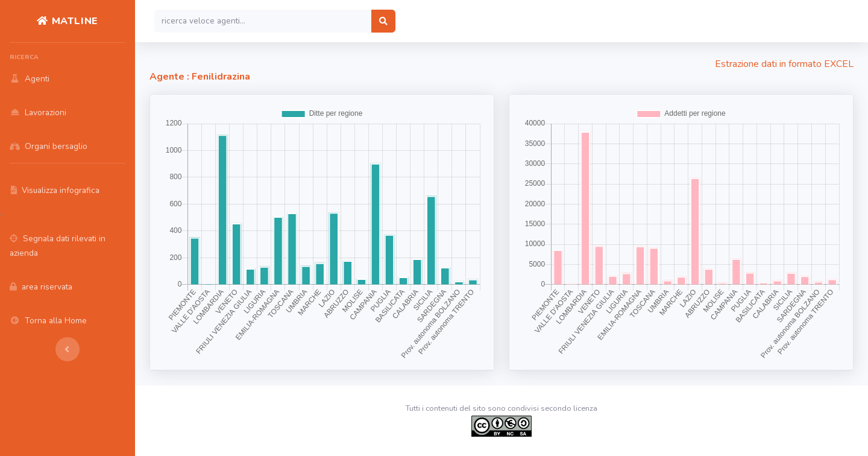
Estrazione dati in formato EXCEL (784, 64)
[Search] (263, 21)
